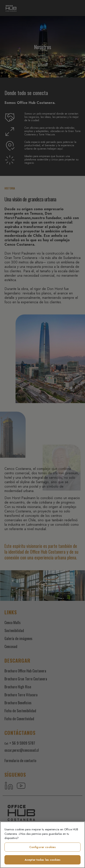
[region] (42, 845)
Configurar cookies (42, 847)
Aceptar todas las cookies (42, 860)
